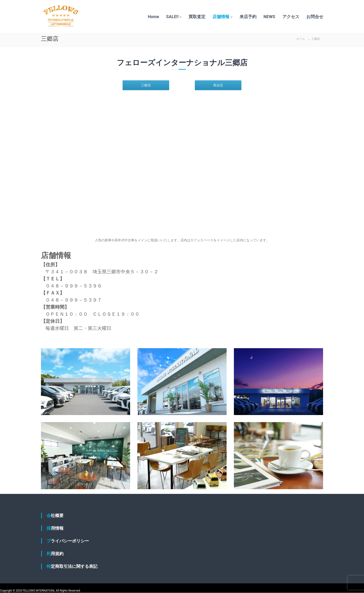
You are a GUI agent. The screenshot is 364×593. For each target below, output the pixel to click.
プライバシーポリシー (68, 541)
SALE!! (172, 17)
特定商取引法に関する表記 (72, 566)
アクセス (291, 17)
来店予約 (248, 17)
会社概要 (55, 515)
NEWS (269, 17)
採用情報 (55, 528)
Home (153, 17)
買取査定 (197, 17)
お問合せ (315, 17)
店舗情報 (221, 17)
